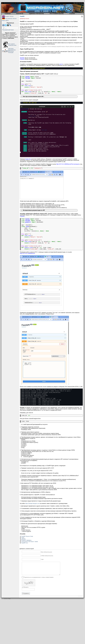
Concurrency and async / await (29, 542)
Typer (23, 538)
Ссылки (72, 14)
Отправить (26, 596)
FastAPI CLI (24, 543)
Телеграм (11, 52)
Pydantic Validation (26, 540)
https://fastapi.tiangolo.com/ (33, 503)
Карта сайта (5, 20)
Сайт (42, 559)
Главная (8, 14)
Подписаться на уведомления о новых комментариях (39, 580)
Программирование (9, 3)
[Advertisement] (20, 624)
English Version (9, 16)
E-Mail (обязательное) (47, 556)
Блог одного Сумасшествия (12, 45)
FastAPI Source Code (27, 536)
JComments (81, 599)
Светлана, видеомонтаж (12, 49)
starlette (23, 539)
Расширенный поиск (8, 30)
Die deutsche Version (11, 19)
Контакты (20, 14)
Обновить (26, 590)
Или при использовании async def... (34, 96)
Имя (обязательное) (46, 552)
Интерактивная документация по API (34, 210)
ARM (18, 3)
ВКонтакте (11, 51)
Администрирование (36, 14)
